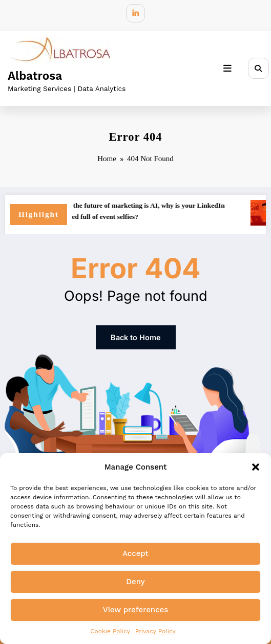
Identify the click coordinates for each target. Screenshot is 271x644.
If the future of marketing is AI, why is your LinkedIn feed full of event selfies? (154, 207)
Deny (135, 582)
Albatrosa (35, 73)
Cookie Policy (110, 631)
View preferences (135, 610)
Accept (135, 553)
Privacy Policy (155, 631)
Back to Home (136, 332)
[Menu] (232, 65)
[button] (256, 467)
